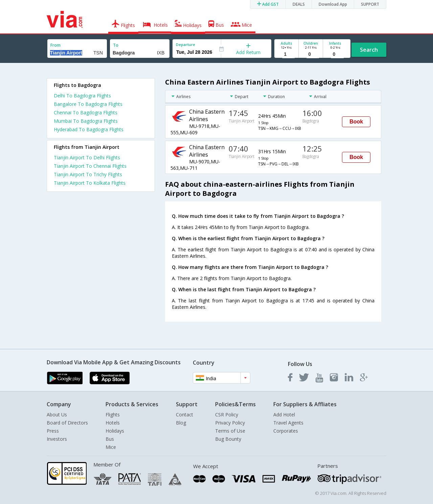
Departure (186, 44)
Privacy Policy (230, 423)
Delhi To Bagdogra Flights (82, 96)
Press (53, 431)
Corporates (286, 431)
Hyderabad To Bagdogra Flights (89, 129)
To (116, 45)
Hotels (113, 423)
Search (369, 50)
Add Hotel (284, 415)
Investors (57, 439)
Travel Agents (288, 423)
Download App (333, 4)
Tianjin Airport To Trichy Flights (88, 174)
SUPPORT (370, 4)
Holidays (115, 431)
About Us (57, 415)
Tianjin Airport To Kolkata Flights (90, 183)
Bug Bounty (228, 439)
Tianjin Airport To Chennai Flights (90, 166)
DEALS (299, 4)
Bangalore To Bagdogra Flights (88, 104)
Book (356, 122)
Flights (113, 415)
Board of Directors (67, 423)
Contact (185, 415)
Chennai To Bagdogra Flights (86, 112)
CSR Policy (227, 415)
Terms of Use (230, 431)
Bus (110, 439)
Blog (181, 423)
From (55, 45)
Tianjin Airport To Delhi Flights (87, 157)
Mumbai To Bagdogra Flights (86, 121)
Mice (111, 447)
